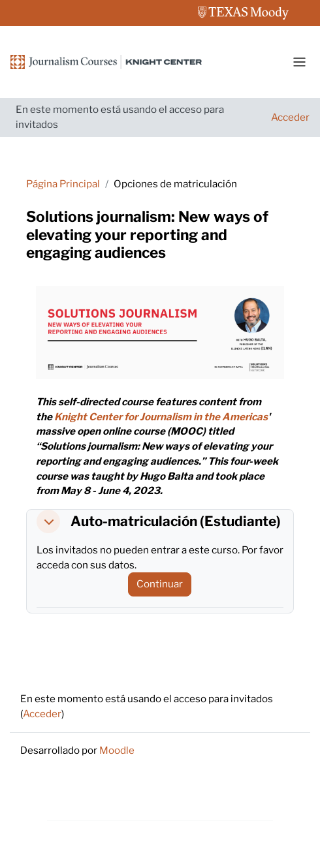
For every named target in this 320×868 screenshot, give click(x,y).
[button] (48, 521)
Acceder (290, 117)
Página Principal (63, 184)
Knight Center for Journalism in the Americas (161, 417)
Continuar (160, 584)
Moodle (117, 750)
